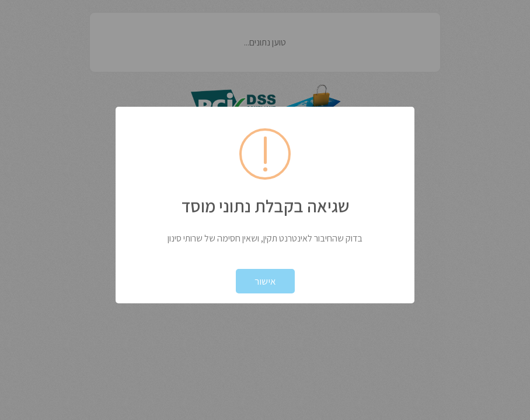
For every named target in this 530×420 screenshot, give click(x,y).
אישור (265, 281)
